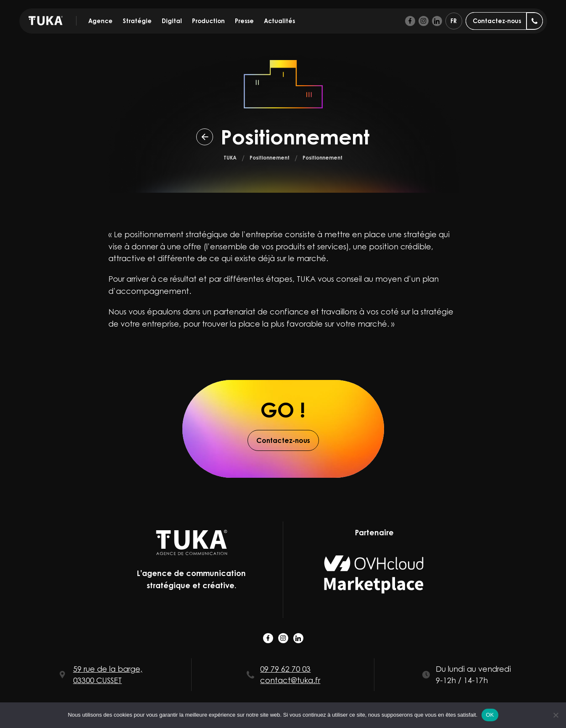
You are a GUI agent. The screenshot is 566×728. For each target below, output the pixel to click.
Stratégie (137, 21)
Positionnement (270, 158)
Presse (244, 21)
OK (490, 715)
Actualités (279, 21)
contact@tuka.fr (290, 680)
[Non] (555, 715)
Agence (100, 21)
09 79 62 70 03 (285, 669)
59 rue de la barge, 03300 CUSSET (108, 674)
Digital (172, 21)
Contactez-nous (283, 440)
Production (208, 21)
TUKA (230, 158)
